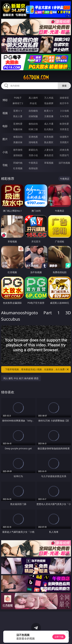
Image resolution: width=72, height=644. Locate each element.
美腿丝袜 (18, 142)
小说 (5, 152)
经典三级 (33, 129)
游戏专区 (64, 98)
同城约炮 (18, 163)
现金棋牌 (49, 103)
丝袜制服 (33, 116)
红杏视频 (18, 168)
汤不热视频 (64, 163)
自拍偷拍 (33, 111)
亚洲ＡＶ (18, 111)
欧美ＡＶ (49, 111)
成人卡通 (49, 124)
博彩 (5, 100)
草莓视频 (49, 163)
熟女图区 (49, 142)
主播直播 (49, 116)
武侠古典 (64, 150)
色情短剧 (33, 168)
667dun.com (36, 77)
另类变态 (64, 129)
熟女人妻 (18, 116)
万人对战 (49, 98)
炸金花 (33, 103)
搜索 (64, 86)
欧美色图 (49, 137)
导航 (5, 165)
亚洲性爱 (18, 124)
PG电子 (18, 98)
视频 (5, 113)
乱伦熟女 (49, 129)
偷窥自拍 (18, 137)
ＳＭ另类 (64, 116)
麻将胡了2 (18, 103)
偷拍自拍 (33, 124)
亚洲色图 (33, 137)
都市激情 (18, 150)
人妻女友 (49, 150)
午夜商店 (33, 163)
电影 (5, 126)
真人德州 (33, 98)
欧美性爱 (64, 124)
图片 (5, 139)
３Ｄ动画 (64, 111)
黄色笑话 (49, 155)
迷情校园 (18, 155)
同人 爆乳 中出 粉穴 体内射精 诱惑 (21, 378)
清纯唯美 (33, 142)
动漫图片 (64, 137)
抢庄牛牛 (64, 103)
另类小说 (33, 155)
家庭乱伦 (33, 150)
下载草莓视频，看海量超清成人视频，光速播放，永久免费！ (37, 369)
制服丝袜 (18, 129)
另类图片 (64, 142)
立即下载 (59, 637)
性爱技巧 (64, 155)
